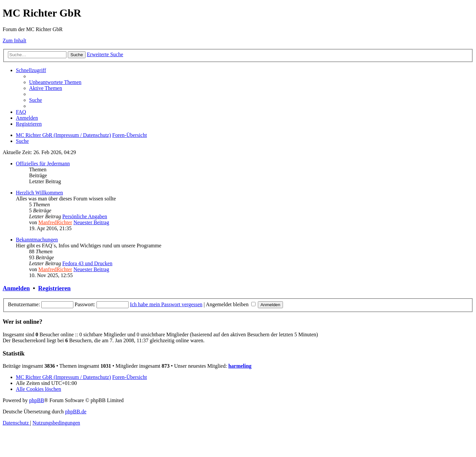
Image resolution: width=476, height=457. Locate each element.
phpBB (37, 400)
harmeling (240, 366)
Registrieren (54, 288)
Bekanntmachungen (37, 240)
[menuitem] (55, 82)
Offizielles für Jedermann (43, 164)
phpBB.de (76, 412)
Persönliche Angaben (85, 216)
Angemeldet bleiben (231, 304)
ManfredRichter (55, 222)
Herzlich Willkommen (40, 193)
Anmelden (16, 288)
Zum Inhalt (15, 41)
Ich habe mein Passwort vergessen (166, 304)
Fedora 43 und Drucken (87, 263)
